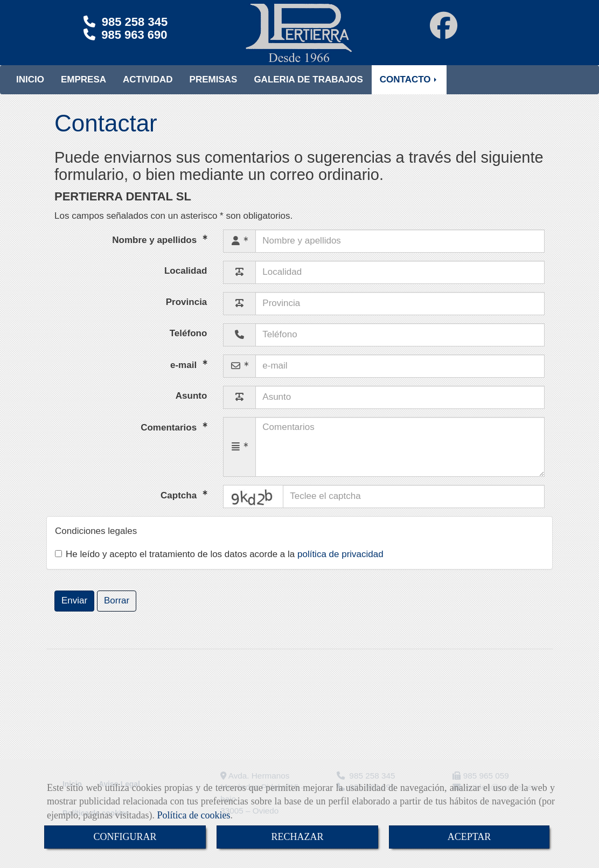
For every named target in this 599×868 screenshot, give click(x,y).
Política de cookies (193, 815)
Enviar (74, 611)
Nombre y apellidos (156, 250)
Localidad (186, 282)
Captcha (180, 506)
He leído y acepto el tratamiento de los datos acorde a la (219, 565)
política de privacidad (340, 565)
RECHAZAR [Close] (297, 837)
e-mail (185, 375)
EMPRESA (83, 90)
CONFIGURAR (125, 837)
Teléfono (189, 344)
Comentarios (170, 438)
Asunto (191, 407)
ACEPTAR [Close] (469, 837)
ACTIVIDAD (148, 90)
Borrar (117, 611)
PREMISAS (214, 90)
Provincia (187, 313)
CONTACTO (409, 90)
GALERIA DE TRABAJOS (308, 90)
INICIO (30, 90)
